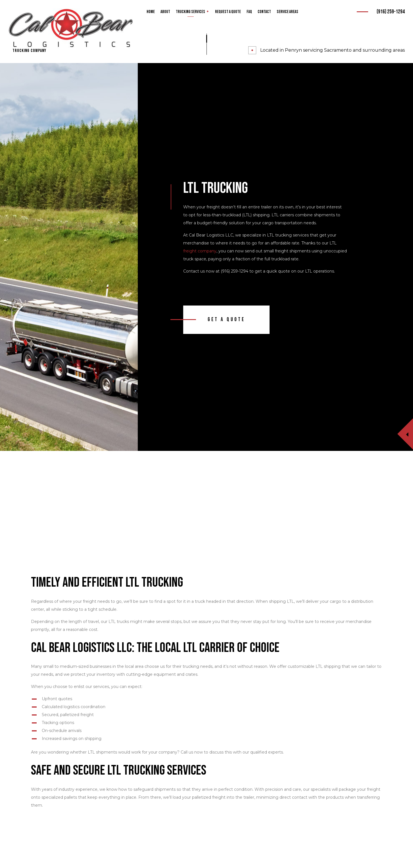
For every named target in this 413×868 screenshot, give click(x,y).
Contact (264, 12)
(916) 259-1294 (391, 12)
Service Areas (287, 12)
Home (151, 12)
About (165, 12)
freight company (200, 251)
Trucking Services (190, 12)
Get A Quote (226, 320)
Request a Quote (228, 12)
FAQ (249, 12)
